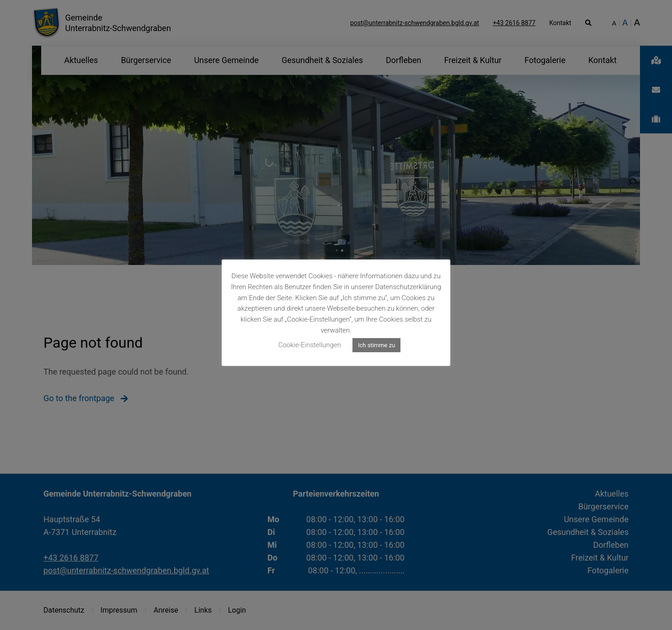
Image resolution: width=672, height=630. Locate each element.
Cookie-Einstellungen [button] (310, 345)
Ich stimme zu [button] (376, 345)
